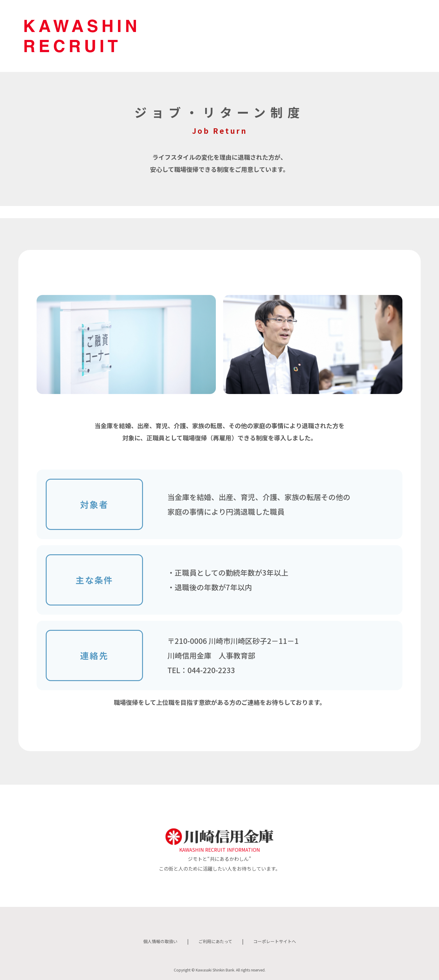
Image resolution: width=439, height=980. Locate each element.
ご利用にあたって (215, 941)
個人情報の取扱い (155, 941)
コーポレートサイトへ (280, 941)
